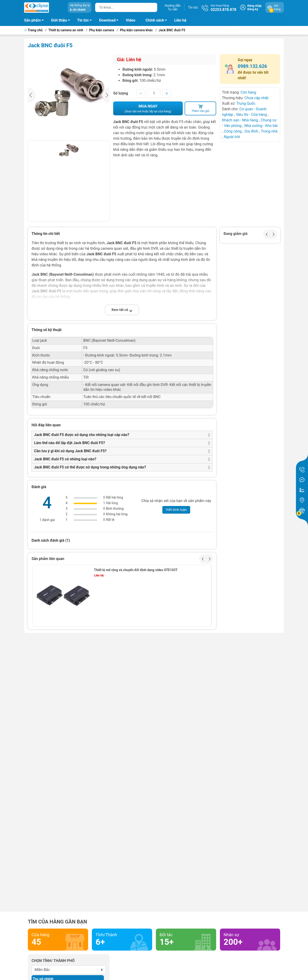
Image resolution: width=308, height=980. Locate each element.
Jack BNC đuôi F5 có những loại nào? (65, 459)
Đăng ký (253, 9)
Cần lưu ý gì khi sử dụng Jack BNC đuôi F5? (70, 451)
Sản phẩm (32, 20)
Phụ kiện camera (101, 30)
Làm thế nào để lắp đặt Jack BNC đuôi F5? (70, 443)
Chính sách (158, 21)
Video (130, 20)
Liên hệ (180, 20)
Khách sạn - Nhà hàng (240, 120)
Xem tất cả (122, 310)
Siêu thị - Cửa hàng (251, 115)
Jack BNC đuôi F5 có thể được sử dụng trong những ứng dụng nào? (90, 467)
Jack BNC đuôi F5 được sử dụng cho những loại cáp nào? (82, 435)
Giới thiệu (59, 20)
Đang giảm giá (236, 234)
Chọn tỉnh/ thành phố (53, 961)
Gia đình (252, 131)
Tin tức (193, 7)
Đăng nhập (255, 6)
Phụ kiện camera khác (136, 30)
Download (110, 21)
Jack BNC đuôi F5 (172, 30)
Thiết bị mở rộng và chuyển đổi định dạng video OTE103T (136, 570)
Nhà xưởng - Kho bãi (261, 126)
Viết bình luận (176, 510)
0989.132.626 (252, 66)
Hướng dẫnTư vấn (173, 7)
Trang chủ (34, 30)
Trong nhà (269, 131)
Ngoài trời (232, 137)
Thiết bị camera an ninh (66, 30)
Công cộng (233, 131)
